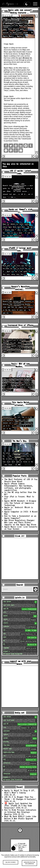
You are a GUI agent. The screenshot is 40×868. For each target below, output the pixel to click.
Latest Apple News (23, 846)
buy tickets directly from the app (18, 134)
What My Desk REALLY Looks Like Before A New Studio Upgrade (20, 817)
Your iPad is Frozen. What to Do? (19, 498)
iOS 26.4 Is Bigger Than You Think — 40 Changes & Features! (20, 798)
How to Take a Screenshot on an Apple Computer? (20, 517)
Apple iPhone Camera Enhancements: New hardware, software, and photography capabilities (19, 487)
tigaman (21, 850)
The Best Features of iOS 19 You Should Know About (21, 480)
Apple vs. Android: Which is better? (19, 508)
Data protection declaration (29, 863)
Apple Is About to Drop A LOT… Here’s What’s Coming (20, 792)
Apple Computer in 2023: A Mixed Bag (21, 513)
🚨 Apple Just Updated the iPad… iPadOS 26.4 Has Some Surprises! (18, 806)
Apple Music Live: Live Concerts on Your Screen (21, 528)
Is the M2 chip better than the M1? (20, 493)
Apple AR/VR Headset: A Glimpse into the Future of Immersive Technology (20, 503)
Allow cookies (11, 862)
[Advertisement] (20, 559)
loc (20, 630)
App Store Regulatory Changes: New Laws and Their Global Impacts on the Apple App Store (20, 522)
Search (36, 589)
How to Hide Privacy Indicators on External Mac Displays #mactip (20, 812)
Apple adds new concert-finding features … (20, 11)
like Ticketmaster (25, 139)
